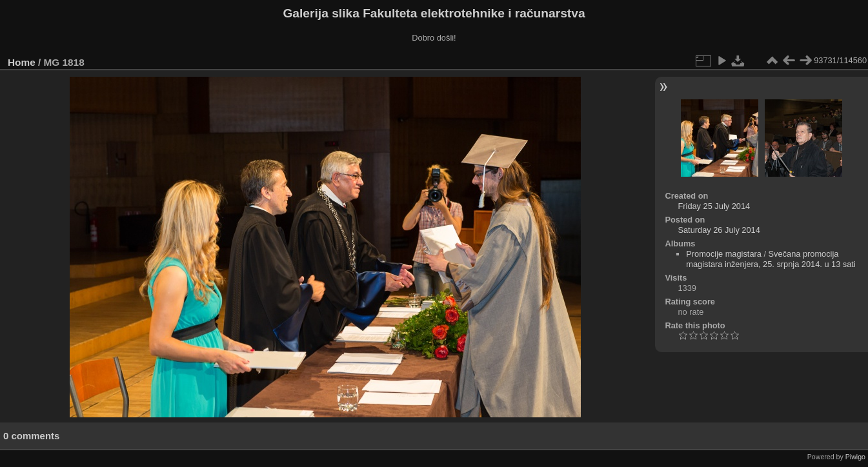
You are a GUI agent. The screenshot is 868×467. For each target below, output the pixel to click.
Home (22, 62)
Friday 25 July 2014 (714, 206)
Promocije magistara (724, 254)
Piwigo (855, 457)
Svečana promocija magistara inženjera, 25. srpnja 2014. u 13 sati (771, 259)
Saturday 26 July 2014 (719, 230)
